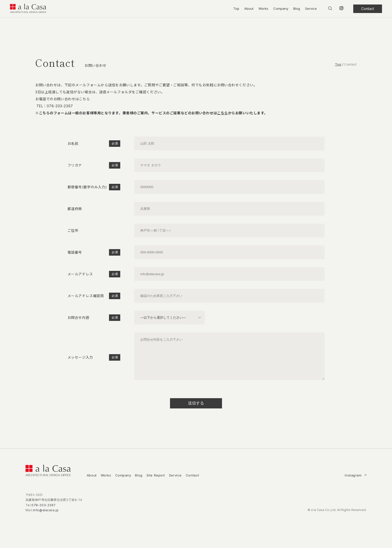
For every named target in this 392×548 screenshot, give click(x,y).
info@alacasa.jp (46, 518)
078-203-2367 (60, 106)
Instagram (354, 483)
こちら (222, 113)
